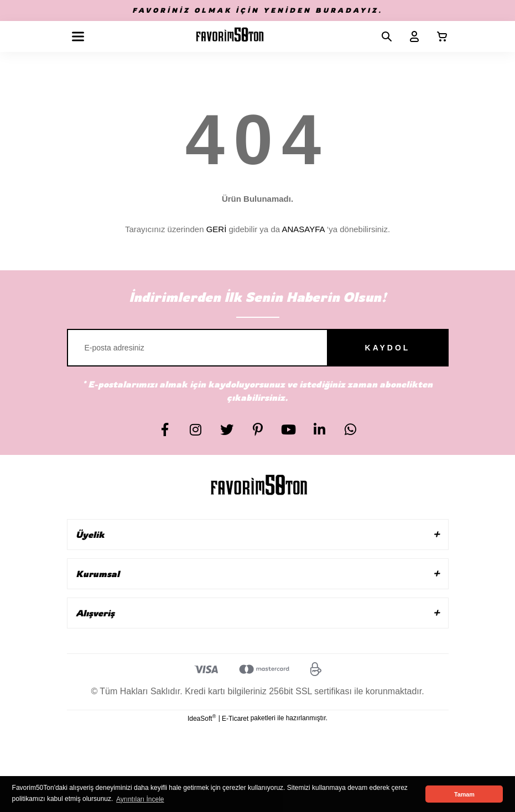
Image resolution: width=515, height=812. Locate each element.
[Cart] (438, 36)
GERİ (217, 229)
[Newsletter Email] (258, 348)
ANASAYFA (303, 229)
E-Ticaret (235, 719)
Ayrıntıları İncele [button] (140, 799)
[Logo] (230, 36)
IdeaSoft (202, 718)
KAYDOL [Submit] (388, 348)
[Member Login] (410, 36)
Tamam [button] (464, 794)
